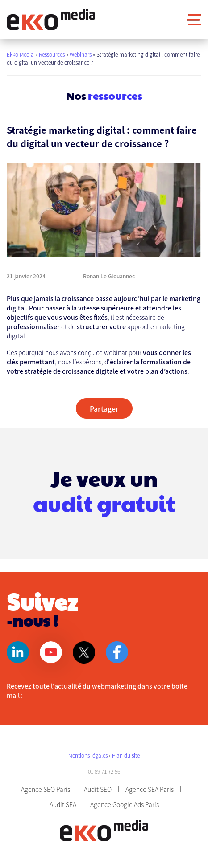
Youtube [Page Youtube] (51, 652)
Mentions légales (89, 755)
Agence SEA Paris (150, 789)
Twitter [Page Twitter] (84, 652)
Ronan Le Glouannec (109, 276)
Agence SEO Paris (46, 789)
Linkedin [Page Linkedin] (18, 652)
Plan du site (126, 755)
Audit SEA (63, 804)
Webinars (81, 54)
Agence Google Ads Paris (125, 804)
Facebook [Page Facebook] (117, 652)
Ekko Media (20, 54)
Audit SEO (98, 789)
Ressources (52, 54)
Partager (104, 408)
